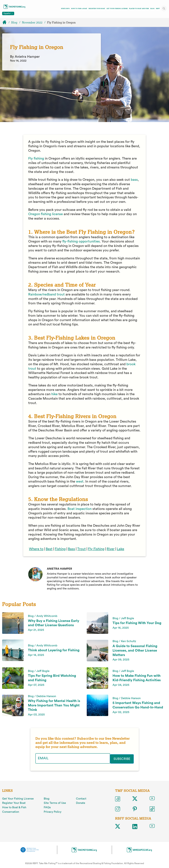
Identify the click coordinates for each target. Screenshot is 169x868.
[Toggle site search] (164, 8)
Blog (152, 9)
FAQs (47, 807)
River (111, 549)
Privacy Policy (53, 811)
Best (49, 549)
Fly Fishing (96, 549)
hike (54, 394)
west (80, 482)
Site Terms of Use (55, 802)
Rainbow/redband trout (46, 294)
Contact (81, 798)
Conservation (11, 811)
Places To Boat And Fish (139, 9)
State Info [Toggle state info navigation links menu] (65, 9)
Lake (120, 549)
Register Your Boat (97, 9)
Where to (36, 549)
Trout (81, 549)
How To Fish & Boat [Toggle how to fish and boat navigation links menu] (79, 9)
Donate (81, 802)
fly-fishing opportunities (81, 241)
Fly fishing (36, 159)
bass (134, 180)
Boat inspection (80, 509)
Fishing (60, 549)
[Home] (6, 22)
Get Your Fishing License (117, 9)
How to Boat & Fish (14, 807)
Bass (71, 549)
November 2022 (32, 22)
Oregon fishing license (46, 214)
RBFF (158, 9)
